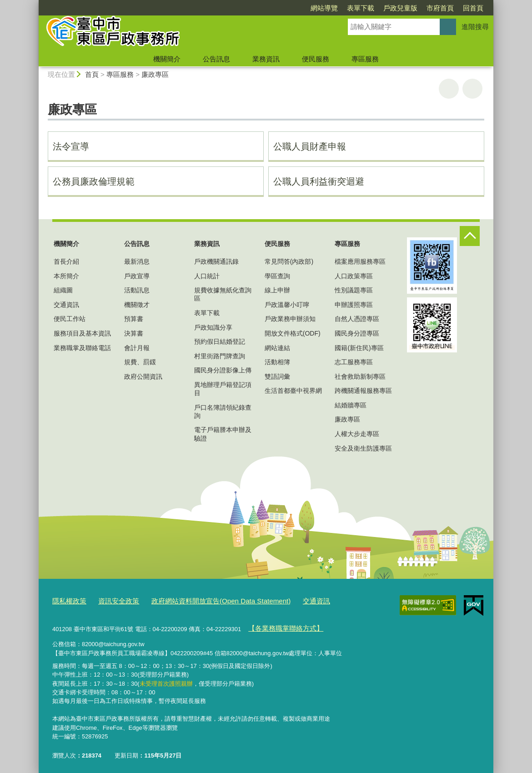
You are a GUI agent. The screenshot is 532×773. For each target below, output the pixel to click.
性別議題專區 (354, 290)
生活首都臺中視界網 (293, 391)
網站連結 (277, 348)
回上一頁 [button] (472, 89)
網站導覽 (324, 8)
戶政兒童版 (400, 8)
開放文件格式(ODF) (293, 333)
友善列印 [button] (449, 89)
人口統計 (207, 276)
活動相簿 (277, 362)
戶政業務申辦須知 (290, 319)
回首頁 (473, 8)
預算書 (134, 319)
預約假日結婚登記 (220, 341)
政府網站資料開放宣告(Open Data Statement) (201, 600)
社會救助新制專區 (360, 376)
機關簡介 (167, 59)
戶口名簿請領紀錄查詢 (223, 412)
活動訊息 (137, 290)
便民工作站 (70, 319)
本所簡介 (66, 276)
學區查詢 (277, 276)
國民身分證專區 (357, 333)
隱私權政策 (67, 600)
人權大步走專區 (357, 434)
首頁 (92, 74)
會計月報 (137, 348)
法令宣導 (71, 146)
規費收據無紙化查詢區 (223, 294)
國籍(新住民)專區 (359, 348)
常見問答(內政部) (289, 261)
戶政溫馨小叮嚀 (287, 305)
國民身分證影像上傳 (223, 370)
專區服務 (365, 59)
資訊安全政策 (111, 600)
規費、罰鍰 (140, 362)
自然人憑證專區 (357, 319)
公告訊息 (216, 59)
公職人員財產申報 (310, 146)
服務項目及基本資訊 (82, 333)
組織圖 (63, 290)
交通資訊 (66, 305)
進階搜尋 (475, 27)
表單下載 (361, 8)
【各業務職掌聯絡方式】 (280, 625)
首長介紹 (66, 261)
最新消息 (137, 261)
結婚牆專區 (351, 405)
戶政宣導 (137, 276)
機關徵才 (137, 305)
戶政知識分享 (213, 327)
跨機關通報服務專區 (363, 391)
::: (35, 4)
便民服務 (316, 59)
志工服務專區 (354, 362)
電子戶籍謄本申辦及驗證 (223, 434)
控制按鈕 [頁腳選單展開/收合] (470, 236)
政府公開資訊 (143, 376)
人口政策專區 (354, 276)
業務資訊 (266, 59)
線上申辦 (277, 290)
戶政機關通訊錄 (216, 261)
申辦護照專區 (354, 305)
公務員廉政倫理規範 (94, 181)
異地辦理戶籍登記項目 (223, 389)
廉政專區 (155, 74)
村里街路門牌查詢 (220, 356)
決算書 (134, 333)
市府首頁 (440, 8)
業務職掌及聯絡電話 (82, 348)
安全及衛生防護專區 (363, 448)
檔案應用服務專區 (360, 261)
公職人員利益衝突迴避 (319, 181)
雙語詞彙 (277, 376)
